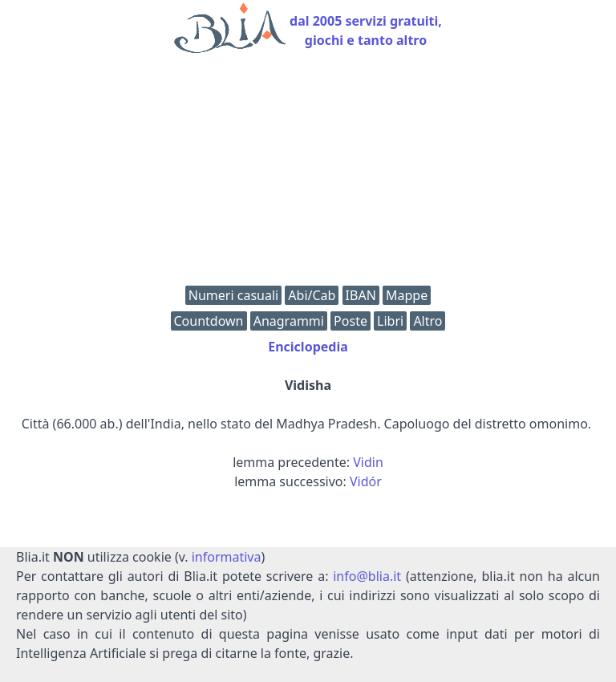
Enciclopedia (308, 347)
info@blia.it (367, 576)
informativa (227, 557)
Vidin (368, 462)
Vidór (366, 481)
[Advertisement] (308, 173)
